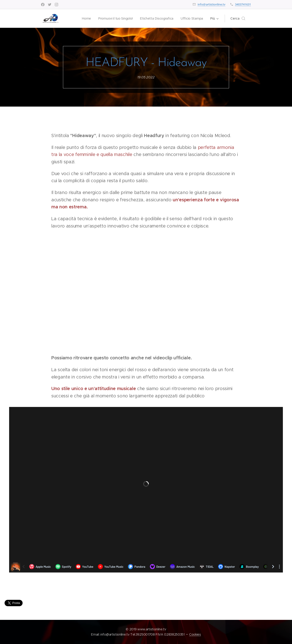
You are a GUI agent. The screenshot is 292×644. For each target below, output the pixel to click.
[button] (238, 18)
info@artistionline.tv (211, 4)
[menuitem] (84, 18)
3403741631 (243, 4)
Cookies (195, 634)
